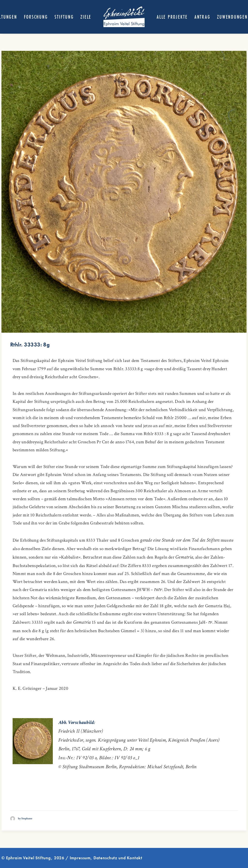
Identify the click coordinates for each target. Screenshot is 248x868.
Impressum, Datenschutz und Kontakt (106, 858)
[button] (124, 192)
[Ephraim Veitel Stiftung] (124, 17)
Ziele (86, 17)
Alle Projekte (172, 17)
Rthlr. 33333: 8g (30, 345)
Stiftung (64, 17)
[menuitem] (36, 17)
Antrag (202, 17)
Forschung (36, 17)
